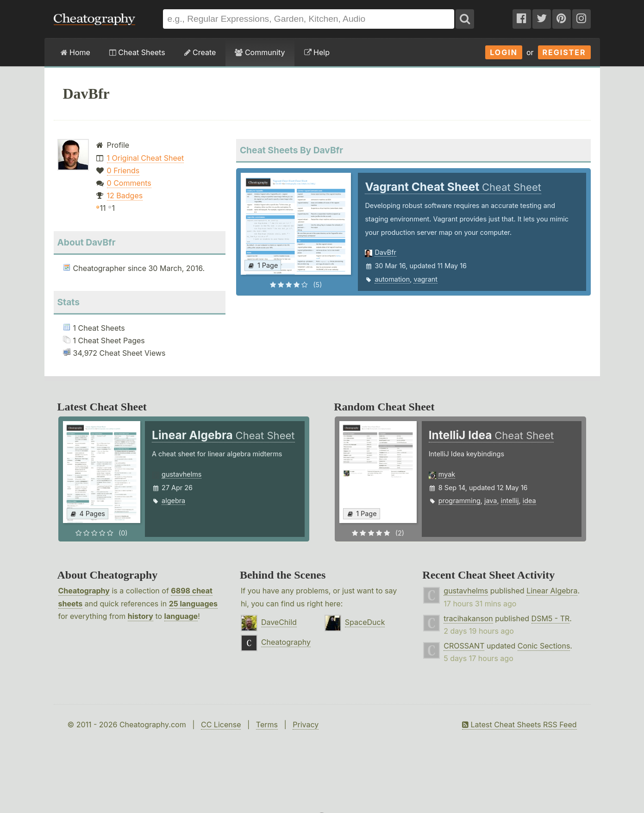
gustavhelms (181, 474)
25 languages (193, 604)
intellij (510, 501)
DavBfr (385, 252)
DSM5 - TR (551, 618)
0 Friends (123, 170)
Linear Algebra (552, 591)
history (141, 616)
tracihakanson (468, 618)
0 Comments (129, 183)
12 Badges (125, 195)
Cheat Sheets (137, 52)
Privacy (306, 725)
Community (260, 52)
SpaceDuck (365, 622)
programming (460, 501)
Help (317, 52)
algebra (173, 501)
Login (504, 52)
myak (447, 474)
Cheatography (84, 591)
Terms (267, 725)
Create (200, 52)
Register (564, 52)
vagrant (425, 279)
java (491, 501)
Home (75, 52)
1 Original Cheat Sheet (146, 158)
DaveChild (279, 622)
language (181, 616)
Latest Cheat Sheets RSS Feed (519, 725)
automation (392, 279)
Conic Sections (544, 646)
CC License (221, 725)
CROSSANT (464, 646)
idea (529, 501)
